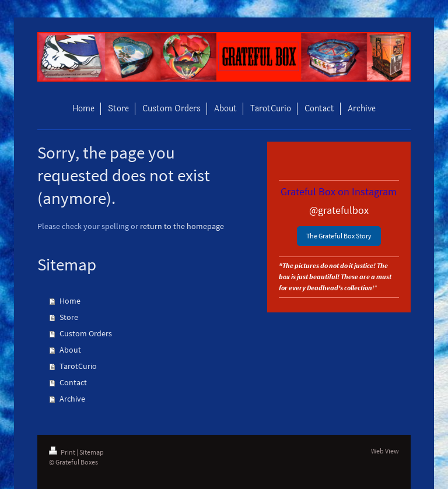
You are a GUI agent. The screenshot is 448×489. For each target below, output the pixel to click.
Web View (385, 451)
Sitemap (92, 452)
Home (70, 301)
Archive (72, 399)
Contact (73, 382)
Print (63, 452)
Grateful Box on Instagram (339, 191)
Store (69, 317)
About (70, 350)
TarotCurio (78, 366)
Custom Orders (86, 333)
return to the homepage (182, 226)
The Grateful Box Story (339, 236)
